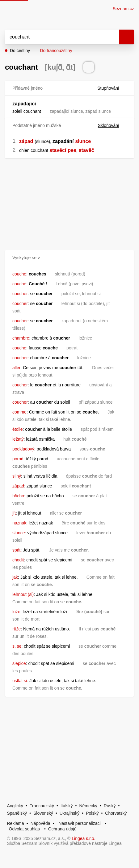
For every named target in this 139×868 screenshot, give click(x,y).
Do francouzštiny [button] (56, 51)
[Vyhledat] (45, 37)
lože (16, 612)
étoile (17, 429)
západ (26, 141)
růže (17, 629)
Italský (67, 806)
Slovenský (43, 813)
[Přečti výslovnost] (89, 67)
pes (72, 150)
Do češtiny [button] (20, 51)
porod (18, 459)
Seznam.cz (123, 9)
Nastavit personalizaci (79, 823)
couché (19, 284)
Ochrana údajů (62, 829)
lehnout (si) (23, 594)
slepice (19, 663)
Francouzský (42, 806)
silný (17, 476)
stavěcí (58, 150)
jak (15, 577)
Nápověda (40, 823)
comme (19, 412)
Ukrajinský (70, 813)
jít (14, 513)
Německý (88, 806)
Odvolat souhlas (24, 829)
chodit (18, 560)
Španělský (17, 813)
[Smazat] (91, 37)
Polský (92, 813)
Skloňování (112, 125)
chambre (21, 338)
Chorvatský (116, 813)
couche (19, 274)
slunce (83, 141)
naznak (19, 523)
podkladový (23, 449)
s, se (17, 646)
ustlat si (20, 681)
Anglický (15, 806)
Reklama (16, 823)
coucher (20, 294)
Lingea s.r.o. (83, 838)
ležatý (18, 439)
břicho (18, 496)
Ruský (110, 806)
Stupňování (112, 88)
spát (16, 550)
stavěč (86, 150)
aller (16, 368)
